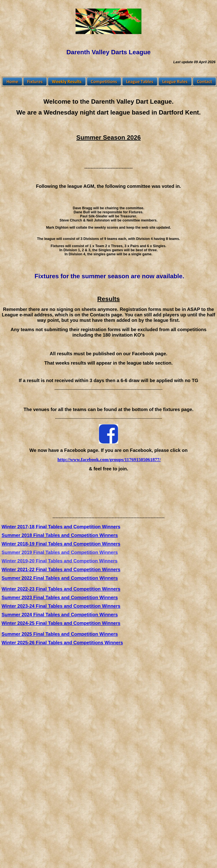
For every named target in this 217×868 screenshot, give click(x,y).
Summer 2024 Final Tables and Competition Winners (60, 615)
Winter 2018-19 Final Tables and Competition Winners (61, 544)
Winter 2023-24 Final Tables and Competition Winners (61, 606)
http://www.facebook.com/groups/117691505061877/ (109, 459)
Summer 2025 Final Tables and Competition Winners (60, 634)
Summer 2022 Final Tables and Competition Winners (60, 578)
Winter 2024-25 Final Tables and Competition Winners (61, 623)
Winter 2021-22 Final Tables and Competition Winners (61, 569)
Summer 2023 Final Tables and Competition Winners (60, 597)
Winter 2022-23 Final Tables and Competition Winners (61, 589)
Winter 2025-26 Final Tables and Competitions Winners (62, 643)
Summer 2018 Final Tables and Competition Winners (60, 535)
